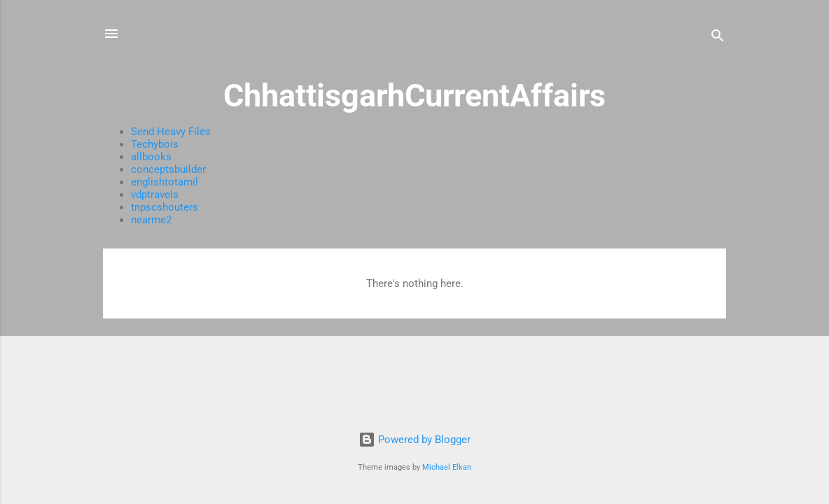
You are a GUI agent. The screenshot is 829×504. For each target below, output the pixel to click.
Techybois (155, 144)
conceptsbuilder (168, 169)
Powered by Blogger (415, 440)
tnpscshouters (165, 207)
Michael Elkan (447, 467)
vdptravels (155, 195)
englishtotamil (165, 182)
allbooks (151, 157)
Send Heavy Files (171, 132)
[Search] (718, 38)
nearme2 (151, 220)
